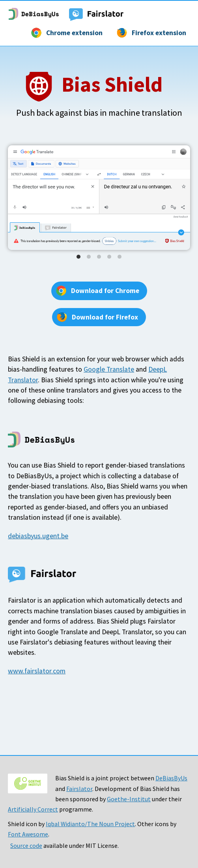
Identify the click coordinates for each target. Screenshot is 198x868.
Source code (26, 845)
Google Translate (109, 369)
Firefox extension (159, 33)
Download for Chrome (105, 291)
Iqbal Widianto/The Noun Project (90, 824)
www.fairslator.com (37, 671)
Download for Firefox (105, 317)
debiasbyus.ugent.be (38, 536)
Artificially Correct (33, 809)
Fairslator (79, 789)
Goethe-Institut (129, 799)
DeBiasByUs (171, 778)
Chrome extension (74, 33)
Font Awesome (28, 834)
